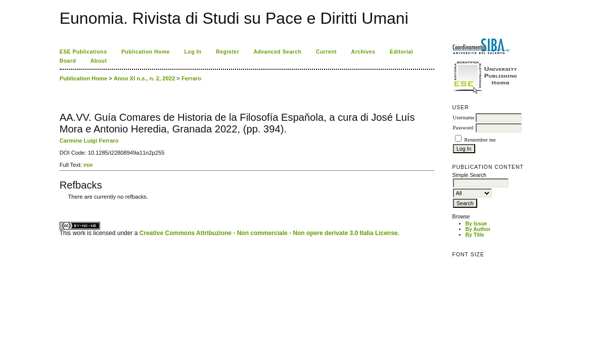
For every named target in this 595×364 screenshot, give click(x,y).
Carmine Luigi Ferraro (89, 141)
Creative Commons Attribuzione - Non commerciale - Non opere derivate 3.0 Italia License (269, 233)
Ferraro (191, 78)
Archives (363, 52)
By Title (475, 235)
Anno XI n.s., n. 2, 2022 (144, 78)
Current (326, 52)
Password (463, 128)
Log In (193, 52)
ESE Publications (83, 52)
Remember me (480, 140)
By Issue (476, 224)
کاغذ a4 (60, 204)
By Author (478, 229)
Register (227, 52)
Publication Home (146, 52)
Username (464, 118)
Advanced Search (277, 52)
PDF (88, 165)
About (99, 61)
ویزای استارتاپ (62, 204)
